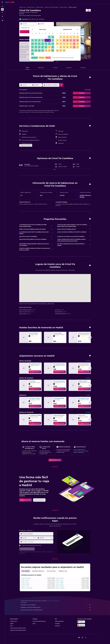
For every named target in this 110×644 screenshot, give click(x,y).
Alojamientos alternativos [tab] (41, 571)
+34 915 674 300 (26, 17)
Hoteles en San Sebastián (29, 588)
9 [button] (53, 40)
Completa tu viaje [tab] (65, 571)
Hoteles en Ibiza (27, 582)
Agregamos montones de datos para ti (58, 607)
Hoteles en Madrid (66, 7)
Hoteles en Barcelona (28, 578)
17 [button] (32, 47)
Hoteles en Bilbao (62, 584)
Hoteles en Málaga (62, 582)
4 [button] (36, 40)
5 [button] (39, 40)
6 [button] (43, 40)
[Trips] (2, 16)
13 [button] (43, 44)
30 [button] (53, 50)
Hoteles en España (42, 7)
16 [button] (53, 44)
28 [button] (46, 50)
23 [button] (53, 47)
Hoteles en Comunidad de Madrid (54, 7)
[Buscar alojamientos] (2, 9)
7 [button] (46, 40)
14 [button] (46, 44)
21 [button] (46, 47)
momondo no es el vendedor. (58, 605)
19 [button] (39, 47)
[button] (2, 2)
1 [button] (49, 37)
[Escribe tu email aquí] (40, 542)
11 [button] (36, 44)
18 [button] (36, 47)
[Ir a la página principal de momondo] (10, 2)
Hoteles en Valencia (62, 578)
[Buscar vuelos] (2, 6)
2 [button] (53, 37)
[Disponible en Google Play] (86, 622)
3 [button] (33, 40)
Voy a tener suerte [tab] (54, 571)
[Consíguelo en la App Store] (86, 625)
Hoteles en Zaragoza (62, 588)
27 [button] (43, 50)
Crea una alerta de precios (82, 451)
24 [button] (32, 50)
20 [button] (43, 47)
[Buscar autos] (2, 12)
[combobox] (40, 534)
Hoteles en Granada (62, 586)
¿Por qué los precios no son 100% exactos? (58, 610)
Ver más (90, 361)
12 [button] (39, 44)
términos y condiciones (44, 552)
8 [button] (49, 40)
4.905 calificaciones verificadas (39, 19)
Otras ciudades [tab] (28, 571)
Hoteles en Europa (33, 7)
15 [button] (49, 44)
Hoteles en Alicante (28, 584)
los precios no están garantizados (55, 601)
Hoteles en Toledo (28, 586)
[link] (37, 372)
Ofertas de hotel (25, 7)
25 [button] (36, 50)
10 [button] (32, 44)
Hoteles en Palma (62, 580)
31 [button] (33, 54)
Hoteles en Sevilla (28, 580)
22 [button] (49, 47)
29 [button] (49, 50)
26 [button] (39, 50)
